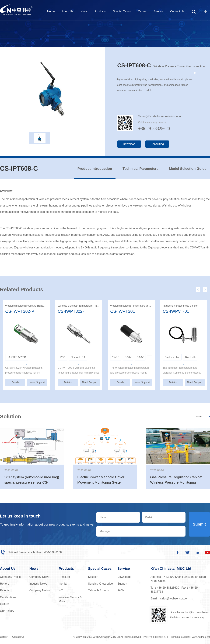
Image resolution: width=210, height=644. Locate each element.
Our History (7, 611)
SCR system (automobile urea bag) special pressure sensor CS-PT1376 (32, 482)
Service (158, 11)
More (199, 417)
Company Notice (40, 590)
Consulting (157, 144)
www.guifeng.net (201, 637)
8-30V (128, 357)
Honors (5, 584)
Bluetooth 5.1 (78, 357)
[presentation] (198, 289)
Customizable (172, 357)
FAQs (121, 590)
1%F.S (116, 357)
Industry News (38, 584)
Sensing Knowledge (100, 584)
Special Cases (122, 11)
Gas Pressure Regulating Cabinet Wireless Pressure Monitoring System (176, 482)
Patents (5, 590)
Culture (5, 604)
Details (15, 382)
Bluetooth (190, 357)
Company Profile (10, 577)
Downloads (124, 577)
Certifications (8, 597)
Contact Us (177, 11)
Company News (39, 577)
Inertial (63, 584)
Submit (199, 524)
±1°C (62, 357)
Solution (93, 577)
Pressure (64, 577)
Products (100, 11)
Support (122, 584)
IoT (61, 590)
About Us (68, 11)
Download (129, 144)
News (84, 11)
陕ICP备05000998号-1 (156, 637)
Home (51, 11)
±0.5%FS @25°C (17, 357)
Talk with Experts (99, 590)
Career (142, 11)
